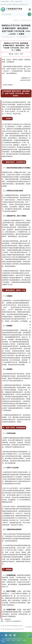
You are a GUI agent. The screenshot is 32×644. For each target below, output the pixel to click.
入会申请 (4, 5)
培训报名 (16, 5)
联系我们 (3, 642)
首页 (20, 20)
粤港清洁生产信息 (24, 5)
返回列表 (30, 627)
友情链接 (13, 640)
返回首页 (3, 640)
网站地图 (8, 640)
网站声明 (19, 640)
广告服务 (24, 640)
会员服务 (10, 5)
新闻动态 (23, 20)
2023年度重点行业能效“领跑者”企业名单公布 (12, 626)
